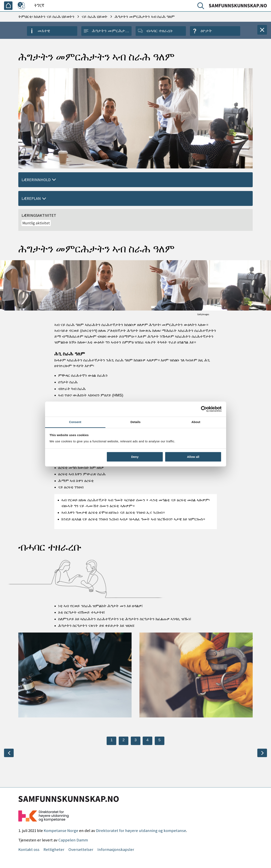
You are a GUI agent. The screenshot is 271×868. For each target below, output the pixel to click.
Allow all (193, 457)
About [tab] (196, 422)
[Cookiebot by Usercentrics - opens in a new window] (204, 409)
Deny (135, 457)
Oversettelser (81, 849)
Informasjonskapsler (116, 849)
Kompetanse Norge (61, 831)
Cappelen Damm (73, 840)
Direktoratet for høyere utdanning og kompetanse (141, 831)
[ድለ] (202, 7)
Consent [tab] (75, 422)
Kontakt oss (29, 849)
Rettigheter (54, 849)
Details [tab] (136, 422)
